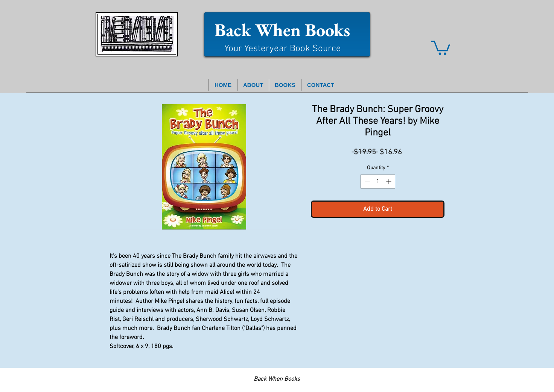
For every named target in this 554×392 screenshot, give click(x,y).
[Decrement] (366, 182)
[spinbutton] (378, 182)
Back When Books (282, 30)
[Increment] (389, 182)
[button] (441, 47)
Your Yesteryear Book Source (283, 49)
